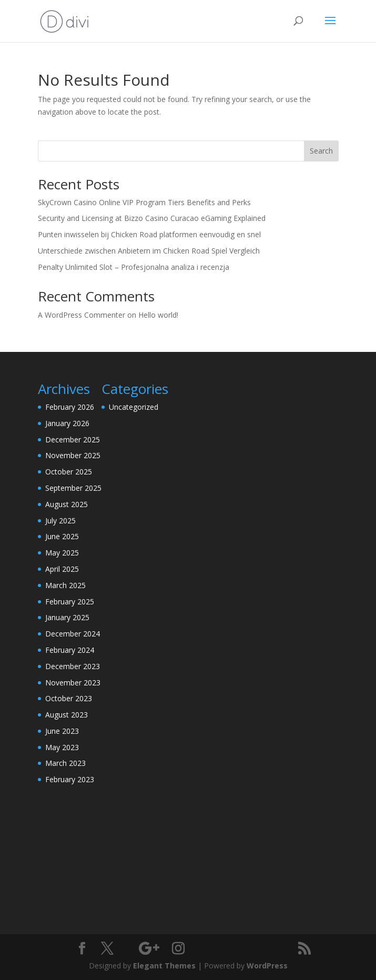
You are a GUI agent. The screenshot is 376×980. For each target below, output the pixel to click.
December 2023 (73, 666)
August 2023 (67, 715)
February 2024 (70, 650)
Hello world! (158, 315)
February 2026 (70, 407)
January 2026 (67, 423)
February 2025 (70, 602)
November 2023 (73, 683)
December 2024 (73, 634)
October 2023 (69, 698)
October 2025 (69, 472)
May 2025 (62, 553)
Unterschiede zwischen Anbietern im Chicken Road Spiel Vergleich (149, 251)
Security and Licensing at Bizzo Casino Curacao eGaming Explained (152, 218)
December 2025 (73, 440)
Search (321, 151)
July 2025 (60, 521)
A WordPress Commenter (82, 315)
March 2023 (65, 763)
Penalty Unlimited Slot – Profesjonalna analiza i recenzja (134, 267)
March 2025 (65, 585)
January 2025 (67, 617)
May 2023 (62, 747)
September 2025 (73, 488)
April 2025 (62, 569)
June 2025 (62, 536)
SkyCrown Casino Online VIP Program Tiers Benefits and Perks (144, 202)
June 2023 (62, 731)
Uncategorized (134, 407)
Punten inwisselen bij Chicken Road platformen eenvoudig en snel (149, 234)
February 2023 (70, 779)
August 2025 (67, 504)
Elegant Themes (164, 966)
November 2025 (73, 455)
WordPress (267, 966)
